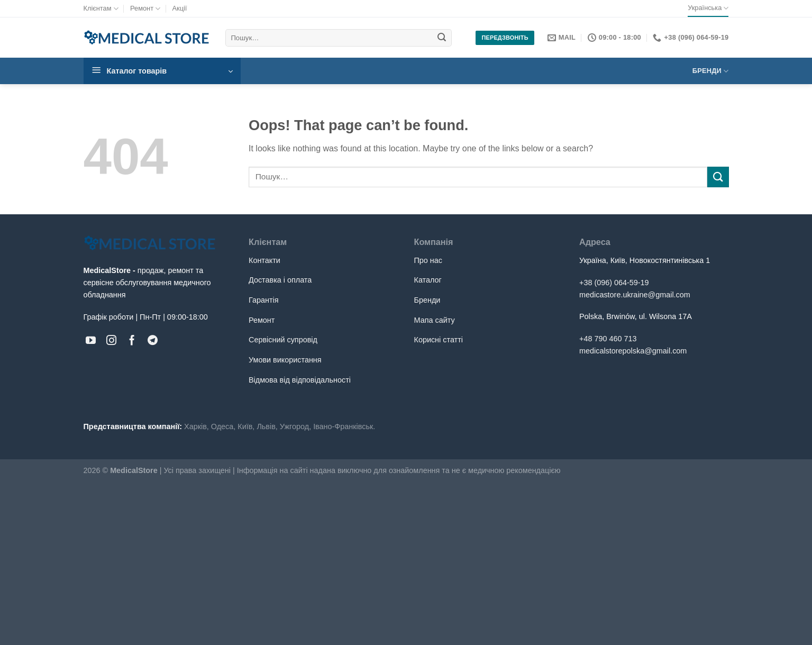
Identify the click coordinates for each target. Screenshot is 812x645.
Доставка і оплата (280, 280)
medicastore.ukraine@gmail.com (635, 295)
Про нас (428, 260)
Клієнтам (101, 9)
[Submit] (442, 38)
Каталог (428, 280)
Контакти (264, 260)
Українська (708, 8)
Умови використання (285, 360)
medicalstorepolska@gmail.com (633, 351)
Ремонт (145, 9)
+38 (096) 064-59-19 (614, 283)
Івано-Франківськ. (344, 426)
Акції (180, 8)
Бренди (711, 71)
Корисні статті (439, 340)
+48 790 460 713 (608, 339)
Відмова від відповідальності (300, 380)
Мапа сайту (435, 320)
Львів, (267, 426)
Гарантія (264, 300)
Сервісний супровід (283, 340)
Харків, (197, 426)
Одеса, (223, 426)
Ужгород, (295, 426)
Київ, (246, 426)
